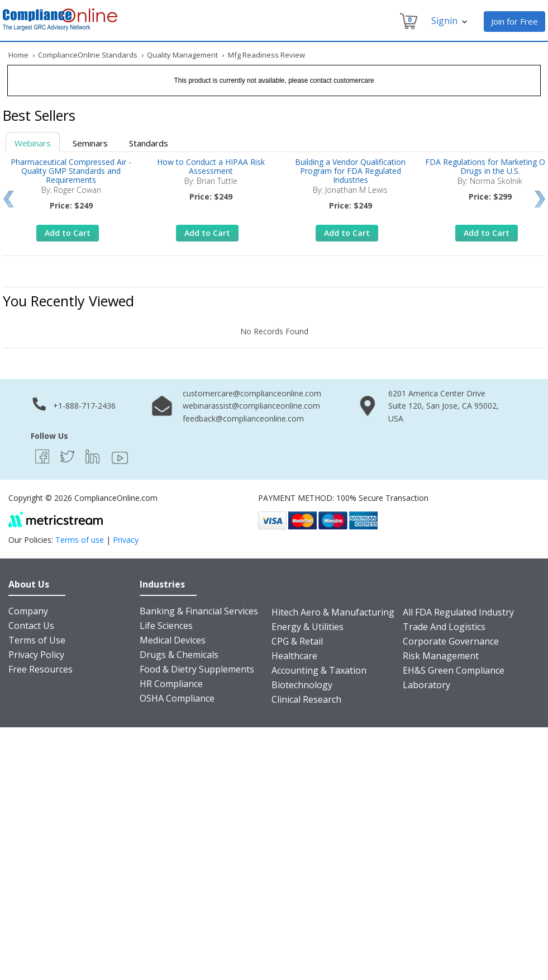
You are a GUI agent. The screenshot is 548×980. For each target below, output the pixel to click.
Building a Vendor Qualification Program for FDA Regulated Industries (350, 171)
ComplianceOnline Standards (88, 55)
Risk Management (441, 656)
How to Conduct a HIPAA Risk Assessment (211, 166)
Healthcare (294, 656)
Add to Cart (68, 233)
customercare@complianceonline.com (252, 393)
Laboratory (427, 685)
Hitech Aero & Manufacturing (333, 612)
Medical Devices (173, 640)
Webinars (33, 143)
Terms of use (80, 540)
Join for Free (514, 21)
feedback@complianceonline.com (243, 418)
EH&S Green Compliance (454, 670)
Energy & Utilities (308, 627)
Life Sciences (166, 626)
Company (28, 611)
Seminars (90, 143)
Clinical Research (306, 699)
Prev (8, 199)
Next (540, 199)
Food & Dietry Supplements (197, 669)
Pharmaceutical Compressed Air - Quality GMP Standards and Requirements (71, 171)
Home (18, 55)
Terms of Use (37, 640)
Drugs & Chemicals (179, 655)
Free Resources (40, 669)
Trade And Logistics (444, 627)
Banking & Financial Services (199, 611)
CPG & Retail (297, 641)
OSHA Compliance (177, 698)
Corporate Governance (451, 641)
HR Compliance (171, 684)
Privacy (126, 540)
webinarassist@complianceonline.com (251, 406)
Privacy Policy (36, 655)
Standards (149, 143)
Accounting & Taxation (319, 670)
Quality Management (182, 55)
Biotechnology (302, 685)
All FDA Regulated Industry (458, 612)
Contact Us (31, 626)
